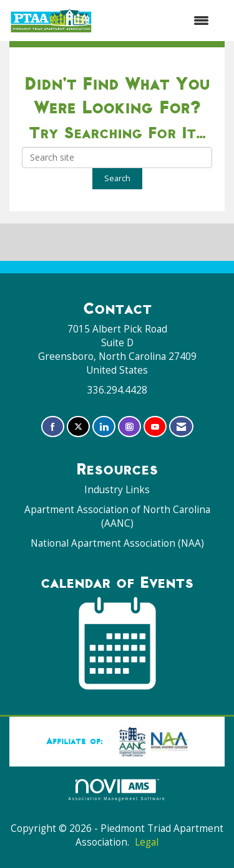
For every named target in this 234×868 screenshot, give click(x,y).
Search (117, 178)
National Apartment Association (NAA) (117, 543)
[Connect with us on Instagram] (129, 427)
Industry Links (117, 490)
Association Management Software (117, 790)
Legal (147, 842)
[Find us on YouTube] (155, 427)
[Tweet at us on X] (78, 427)
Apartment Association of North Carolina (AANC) (117, 517)
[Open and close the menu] (157, 21)
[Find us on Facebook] (53, 427)
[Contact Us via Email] (181, 427)
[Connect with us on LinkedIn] (104, 427)
